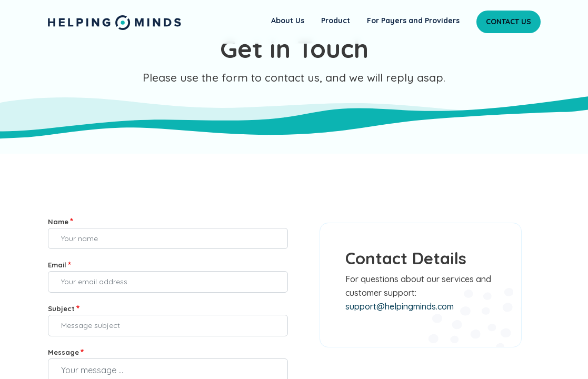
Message (63, 352)
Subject (61, 308)
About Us (288, 21)
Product (336, 21)
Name (58, 222)
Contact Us (509, 22)
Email (57, 265)
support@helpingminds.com (400, 306)
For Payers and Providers (413, 21)
